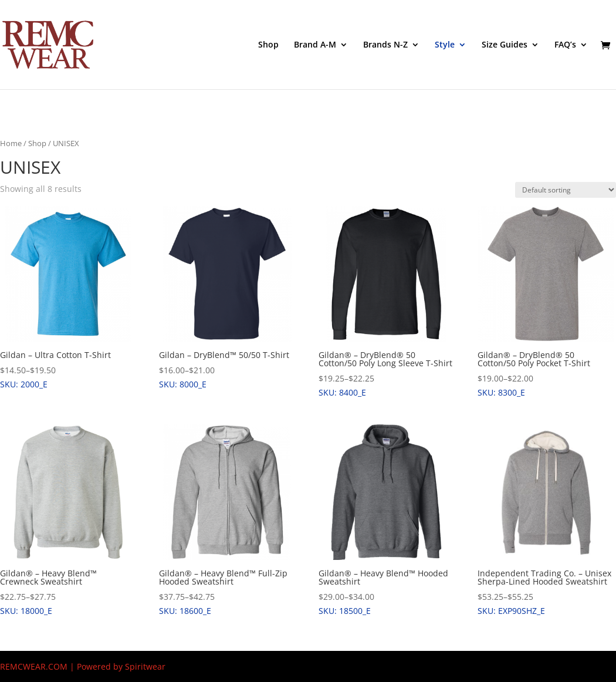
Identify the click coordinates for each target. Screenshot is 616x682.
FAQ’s (565, 45)
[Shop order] (566, 190)
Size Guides (505, 45)
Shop (268, 45)
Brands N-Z (385, 45)
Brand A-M (315, 45)
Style (445, 45)
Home (11, 143)
